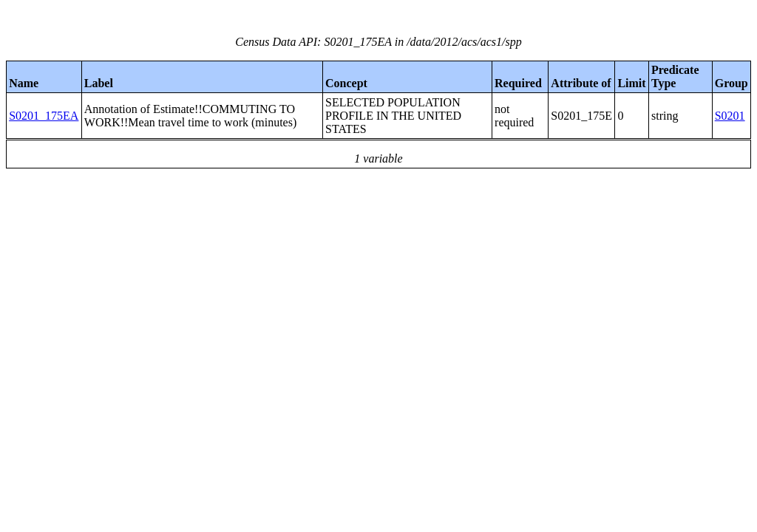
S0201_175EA (44, 116)
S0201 (730, 116)
